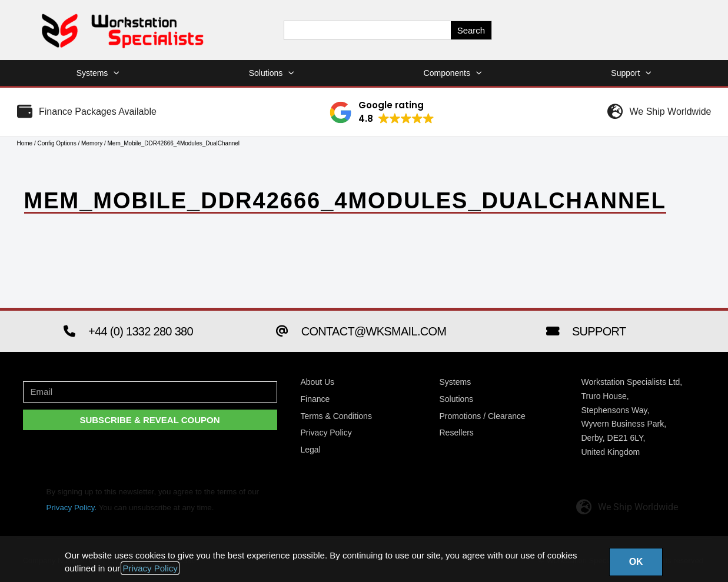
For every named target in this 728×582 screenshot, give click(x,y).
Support (631, 73)
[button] (382, 112)
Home (25, 143)
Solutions (272, 73)
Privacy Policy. (72, 508)
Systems (98, 73)
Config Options (57, 143)
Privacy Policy (150, 568)
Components (453, 73)
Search (471, 30)
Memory (92, 143)
